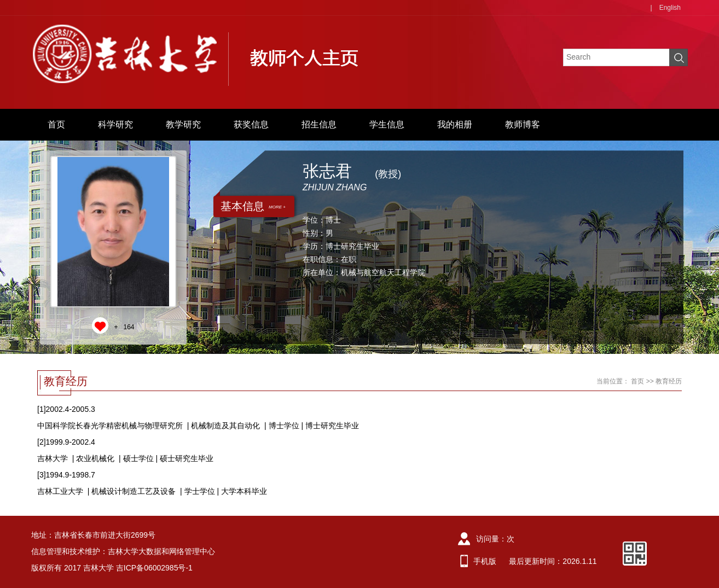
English (670, 8)
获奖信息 (251, 124)
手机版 (485, 561)
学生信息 (387, 124)
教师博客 (523, 124)
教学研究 (183, 124)
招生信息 (319, 124)
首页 (56, 124)
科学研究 (115, 124)
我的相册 (455, 124)
